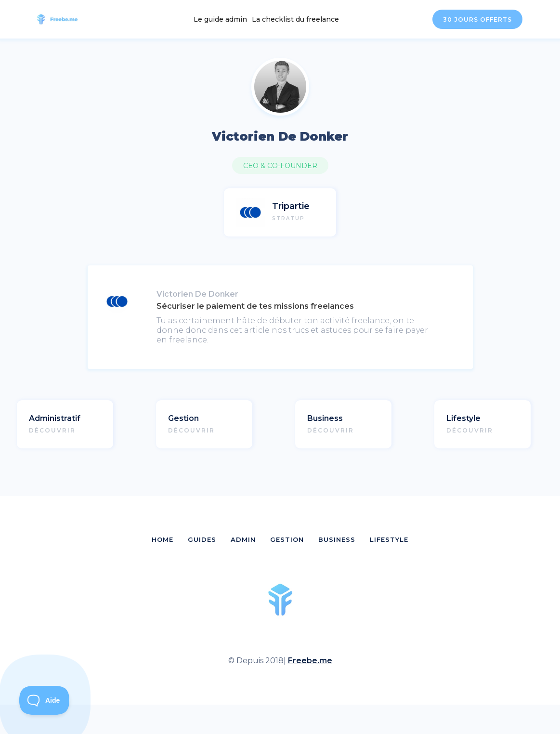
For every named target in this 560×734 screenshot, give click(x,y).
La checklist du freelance (295, 19)
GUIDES (202, 539)
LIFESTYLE (389, 539)
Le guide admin (220, 19)
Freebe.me (310, 661)
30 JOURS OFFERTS (477, 20)
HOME (163, 539)
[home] (63, 19)
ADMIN (243, 539)
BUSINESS (337, 539)
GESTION (287, 539)
